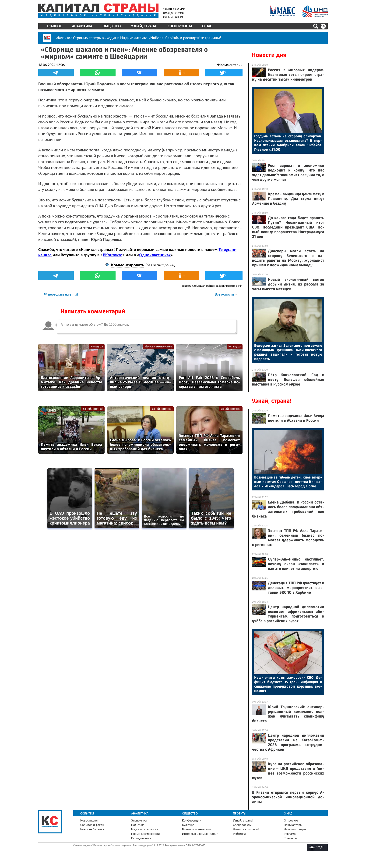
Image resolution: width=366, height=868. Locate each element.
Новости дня (269, 55)
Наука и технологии (158, 346)
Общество (112, 26)
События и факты (92, 825)
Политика (138, 825)
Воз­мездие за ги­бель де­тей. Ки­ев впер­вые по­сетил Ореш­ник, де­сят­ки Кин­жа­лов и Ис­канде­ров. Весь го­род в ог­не (288, 482)
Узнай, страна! (144, 26)
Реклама (290, 834)
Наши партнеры (295, 829)
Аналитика (82, 26)
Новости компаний (246, 829)
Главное (54, 26)
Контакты (290, 838)
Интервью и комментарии (200, 834)
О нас (207, 26)
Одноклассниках (155, 255)
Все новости (225, 294)
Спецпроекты (180, 26)
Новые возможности (145, 834)
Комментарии (231, 65)
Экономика (139, 820)
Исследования (141, 838)
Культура (97, 346)
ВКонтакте (112, 255)
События (87, 813)
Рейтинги (239, 834)
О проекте (291, 820)
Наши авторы (293, 825)
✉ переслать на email (61, 294)
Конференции (192, 820)
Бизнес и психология (196, 829)
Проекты (240, 813)
